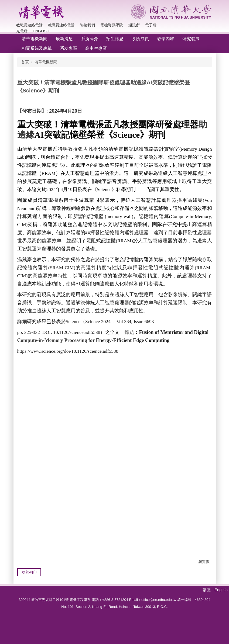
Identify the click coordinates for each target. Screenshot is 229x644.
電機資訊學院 (112, 25)
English (41, 31)
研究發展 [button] (191, 39)
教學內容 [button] (166, 39)
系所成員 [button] (140, 39)
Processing (76, 340)
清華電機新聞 (46, 62)
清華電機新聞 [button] (35, 39)
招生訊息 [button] (115, 39)
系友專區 (69, 48)
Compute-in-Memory (40, 340)
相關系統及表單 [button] (37, 48)
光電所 (22, 31)
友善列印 (29, 578)
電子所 (151, 25)
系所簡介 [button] (90, 39)
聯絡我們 (87, 25)
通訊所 (134, 25)
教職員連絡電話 (29, 25)
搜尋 (206, 25)
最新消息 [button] (64, 39)
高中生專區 (96, 48)
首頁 (25, 62)
